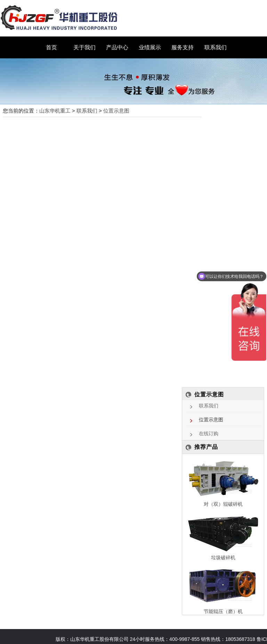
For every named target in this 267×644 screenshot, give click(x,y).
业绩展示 (150, 47)
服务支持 (183, 47)
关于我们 (84, 47)
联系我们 (216, 47)
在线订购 (209, 434)
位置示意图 (116, 111)
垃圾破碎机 (223, 558)
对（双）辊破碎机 (223, 504)
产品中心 (117, 47)
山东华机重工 (55, 111)
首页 (51, 47)
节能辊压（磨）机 (223, 611)
